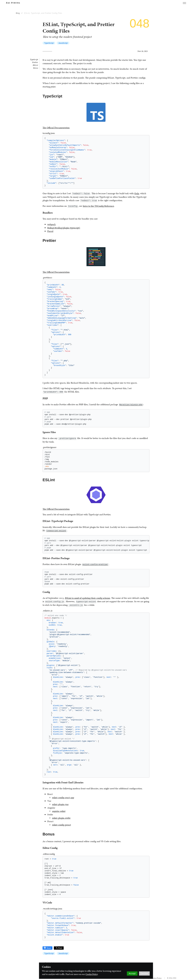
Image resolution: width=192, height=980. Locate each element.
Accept (132, 973)
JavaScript (63, 43)
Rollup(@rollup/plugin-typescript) (64, 228)
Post (59, 948)
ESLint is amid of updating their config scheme (88, 598)
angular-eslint (59, 811)
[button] (184, 3)
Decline (144, 973)
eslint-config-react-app (63, 797)
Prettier (35, 62)
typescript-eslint (56, 531)
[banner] (13, 3)
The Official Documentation (56, 128)
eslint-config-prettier (95, 564)
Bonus (36, 68)
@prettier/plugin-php (131, 405)
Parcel (50, 231)
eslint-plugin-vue (60, 804)
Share (47, 948)
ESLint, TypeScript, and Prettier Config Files (43, 13)
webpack (51, 224)
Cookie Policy (92, 974)
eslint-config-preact (62, 825)
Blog (18, 13)
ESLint (35, 65)
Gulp (137, 193)
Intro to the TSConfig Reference (98, 206)
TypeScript (49, 43)
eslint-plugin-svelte (61, 818)
